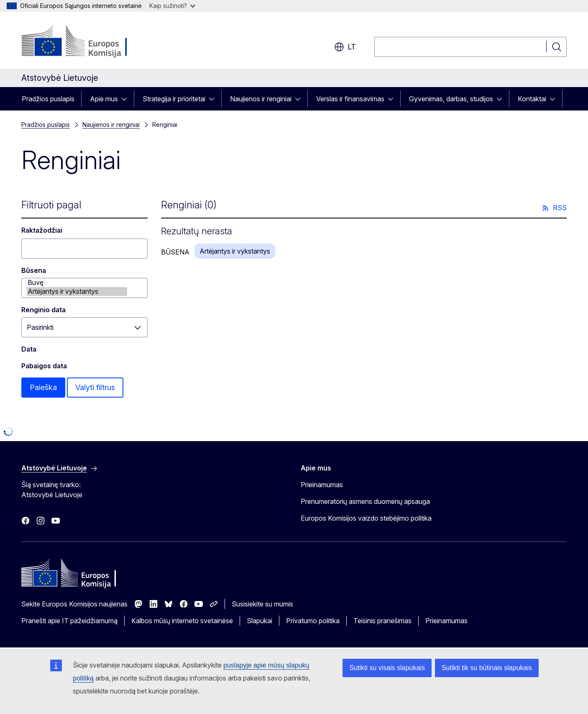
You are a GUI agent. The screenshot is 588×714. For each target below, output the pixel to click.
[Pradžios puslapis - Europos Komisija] (89, 42)
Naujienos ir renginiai (261, 99)
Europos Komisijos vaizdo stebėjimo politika (366, 518)
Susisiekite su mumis (262, 604)
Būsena (34, 270)
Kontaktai (532, 99)
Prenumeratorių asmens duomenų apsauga (365, 501)
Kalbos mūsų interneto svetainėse (182, 621)
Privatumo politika (313, 621)
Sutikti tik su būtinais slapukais (487, 668)
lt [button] (345, 47)
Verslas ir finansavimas (350, 99)
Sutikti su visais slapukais (387, 668)
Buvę (77, 283)
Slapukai (259, 621)
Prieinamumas (322, 485)
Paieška (43, 387)
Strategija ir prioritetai (174, 99)
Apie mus (104, 99)
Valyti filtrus (95, 387)
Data (29, 349)
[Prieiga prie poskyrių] (127, 99)
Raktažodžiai (42, 230)
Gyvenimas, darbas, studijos (451, 99)
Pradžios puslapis (48, 99)
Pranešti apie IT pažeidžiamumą (69, 621)
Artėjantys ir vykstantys (77, 292)
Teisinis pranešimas (382, 621)
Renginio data (43, 310)
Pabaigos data (44, 366)
